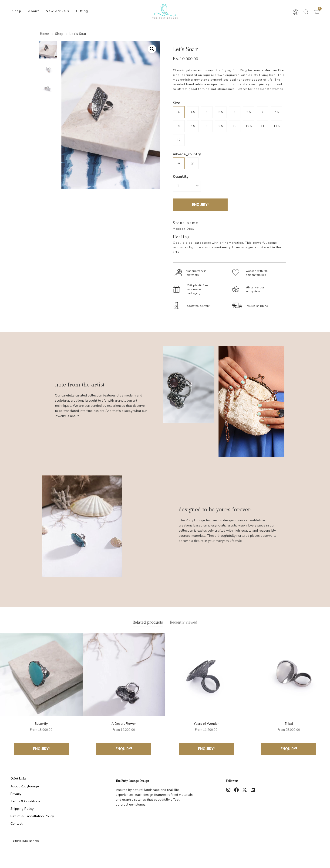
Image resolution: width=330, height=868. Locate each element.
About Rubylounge (25, 786)
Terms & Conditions (25, 801)
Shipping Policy (22, 809)
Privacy (16, 794)
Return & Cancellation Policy (32, 816)
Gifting (82, 11)
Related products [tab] (148, 622)
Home (45, 34)
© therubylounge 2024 (26, 841)
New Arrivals (57, 11)
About (34, 11)
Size (177, 103)
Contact (16, 824)
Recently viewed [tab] (184, 622)
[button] (306, 12)
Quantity (181, 177)
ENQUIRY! (200, 205)
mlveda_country (187, 154)
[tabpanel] (165, 694)
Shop (17, 11)
